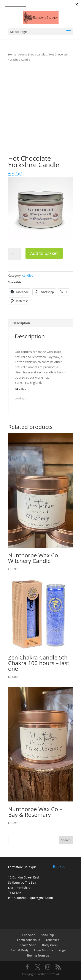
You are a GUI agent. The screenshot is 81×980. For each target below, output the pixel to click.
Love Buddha (44, 950)
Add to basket (44, 253)
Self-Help (48, 935)
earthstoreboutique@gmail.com (31, 898)
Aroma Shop (26, 54)
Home (12, 54)
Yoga (62, 950)
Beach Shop (28, 945)
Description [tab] (21, 323)
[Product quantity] (15, 254)
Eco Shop (29, 935)
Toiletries (52, 940)
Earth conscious (29, 940)
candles (42, 54)
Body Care (49, 945)
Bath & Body (20, 950)
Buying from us (38, 955)
